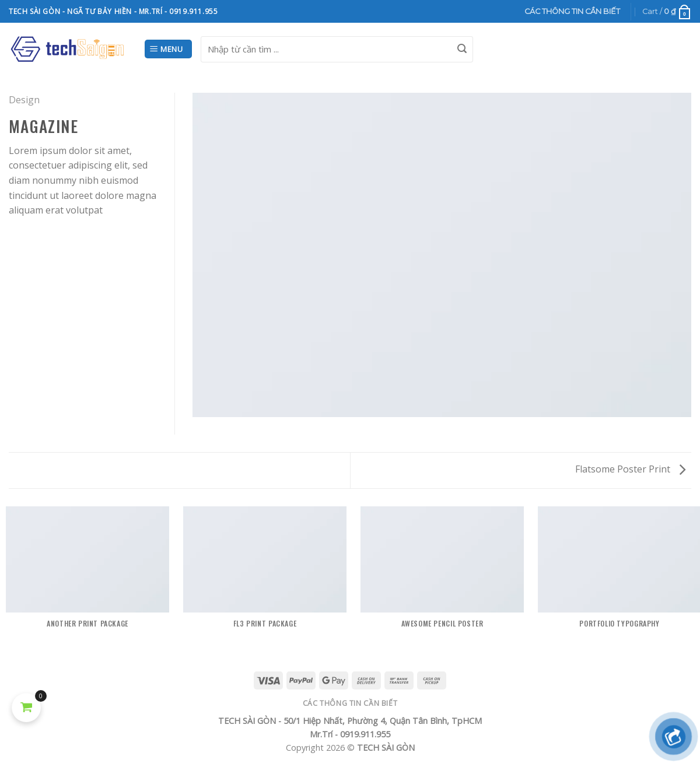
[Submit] (462, 49)
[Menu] (168, 49)
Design (24, 100)
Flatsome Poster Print (630, 469)
